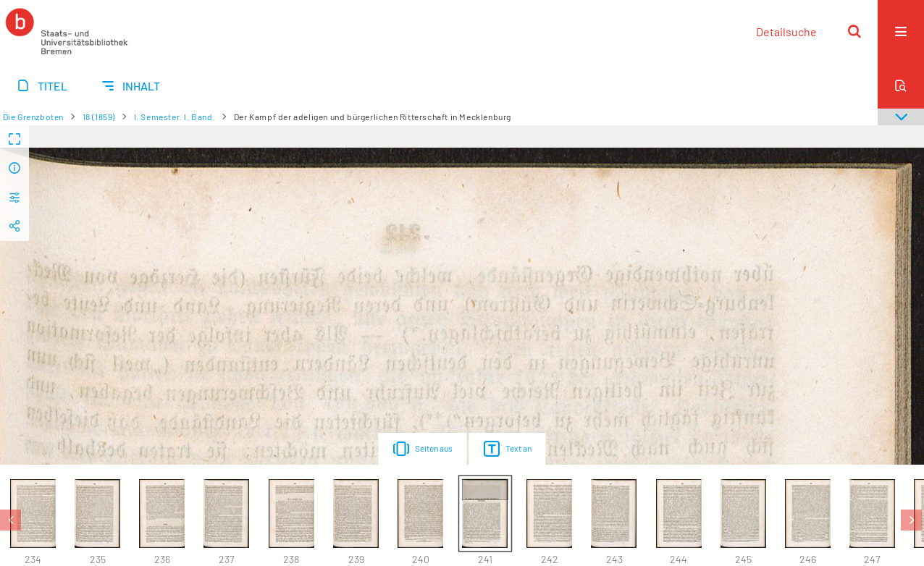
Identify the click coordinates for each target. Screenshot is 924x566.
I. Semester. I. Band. (175, 117)
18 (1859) (99, 117)
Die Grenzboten (33, 117)
